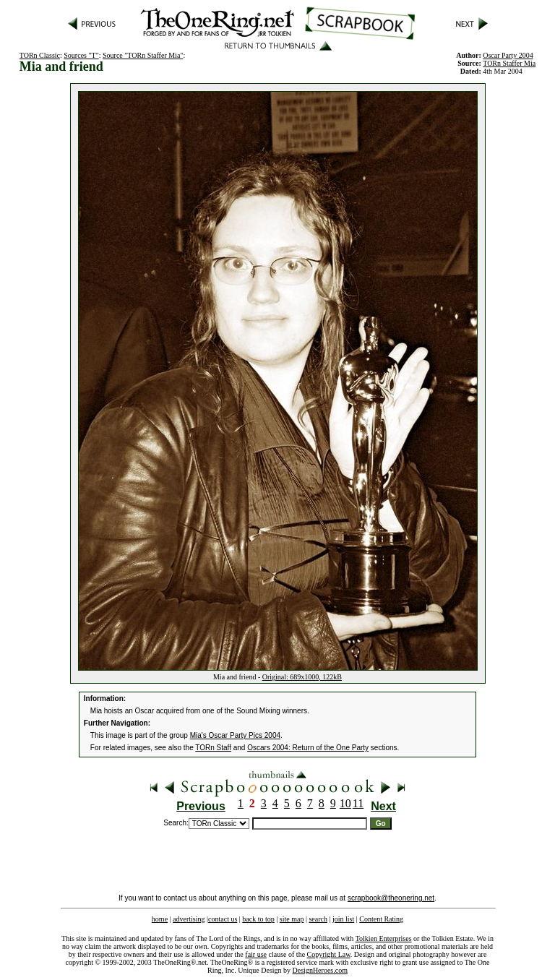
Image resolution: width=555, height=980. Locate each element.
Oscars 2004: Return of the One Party (308, 748)
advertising (189, 919)
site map (292, 919)
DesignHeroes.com (320, 970)
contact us (223, 919)
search (318, 919)
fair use (256, 954)
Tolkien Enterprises (384, 938)
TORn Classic (40, 55)
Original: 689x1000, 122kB (302, 677)
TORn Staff (213, 748)
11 (358, 803)
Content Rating (381, 919)
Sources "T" (81, 55)
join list (343, 919)
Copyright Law (329, 954)
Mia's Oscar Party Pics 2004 (235, 735)
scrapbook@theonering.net (391, 898)
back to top (258, 919)
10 (345, 803)
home (160, 919)
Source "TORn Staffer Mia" (143, 55)
